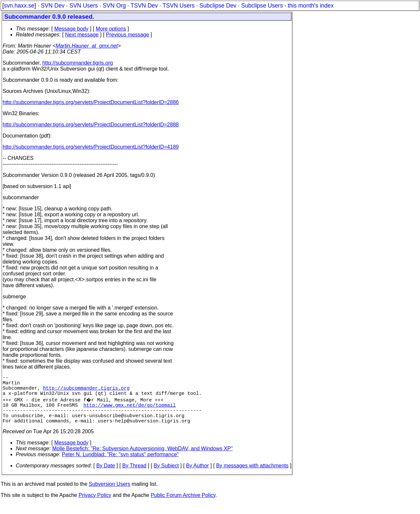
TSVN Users (178, 6)
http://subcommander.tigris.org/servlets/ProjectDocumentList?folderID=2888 (91, 125)
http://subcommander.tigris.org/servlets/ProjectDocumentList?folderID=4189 (91, 147)
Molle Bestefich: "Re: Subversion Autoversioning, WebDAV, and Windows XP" (142, 459)
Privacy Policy (95, 506)
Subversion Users (110, 494)
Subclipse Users (262, 6)
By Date (105, 476)
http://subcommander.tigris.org (78, 63)
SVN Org (114, 6)
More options (111, 29)
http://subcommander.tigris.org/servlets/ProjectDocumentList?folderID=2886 (91, 102)
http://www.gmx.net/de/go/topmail (129, 411)
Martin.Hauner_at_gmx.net (86, 46)
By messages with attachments (252, 476)
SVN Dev (52, 6)
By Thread (135, 476)
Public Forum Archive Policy (183, 506)
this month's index (311, 6)
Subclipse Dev (218, 6)
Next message (82, 35)
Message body (71, 29)
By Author (197, 476)
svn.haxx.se (19, 6)
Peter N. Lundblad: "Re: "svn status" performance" (120, 465)
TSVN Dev (144, 6)
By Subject (166, 476)
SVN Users (84, 6)
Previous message (128, 35)
